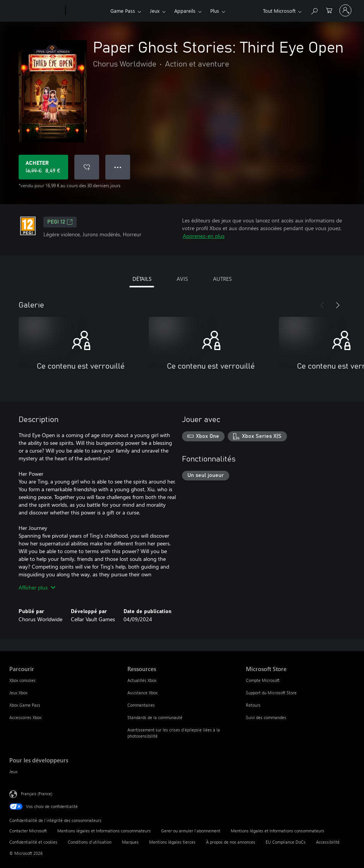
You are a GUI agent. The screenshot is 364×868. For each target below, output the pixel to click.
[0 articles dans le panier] (329, 10)
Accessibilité (328, 842)
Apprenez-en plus (204, 236)
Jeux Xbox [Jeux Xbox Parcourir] (18, 693)
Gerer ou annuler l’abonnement (191, 831)
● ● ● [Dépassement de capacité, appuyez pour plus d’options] (118, 167)
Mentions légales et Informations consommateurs (104, 831)
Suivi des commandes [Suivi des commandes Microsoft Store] (266, 717)
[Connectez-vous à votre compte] (345, 10)
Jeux (155, 11)
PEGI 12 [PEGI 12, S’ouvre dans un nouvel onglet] (60, 222)
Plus (215, 11)
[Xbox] (87, 11)
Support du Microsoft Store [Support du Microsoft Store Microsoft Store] (271, 693)
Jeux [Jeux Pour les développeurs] (13, 771)
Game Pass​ (123, 11)
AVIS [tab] (182, 279)
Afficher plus (37, 587)
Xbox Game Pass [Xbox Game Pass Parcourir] (25, 705)
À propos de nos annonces (231, 842)
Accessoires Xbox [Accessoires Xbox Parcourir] (25, 717)
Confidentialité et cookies (33, 842)
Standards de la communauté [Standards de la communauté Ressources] (155, 717)
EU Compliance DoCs (286, 842)
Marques (130, 842)
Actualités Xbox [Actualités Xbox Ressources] (142, 680)
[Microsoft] (36, 11)
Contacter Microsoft (28, 831)
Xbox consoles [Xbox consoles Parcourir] (22, 680)
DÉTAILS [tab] (142, 279)
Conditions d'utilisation (90, 842)
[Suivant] (338, 305)
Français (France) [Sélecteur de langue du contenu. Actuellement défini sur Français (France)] (37, 794)
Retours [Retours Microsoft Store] (253, 705)
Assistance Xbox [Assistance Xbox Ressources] (143, 693)
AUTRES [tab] (222, 279)
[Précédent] (322, 305)
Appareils (185, 11)
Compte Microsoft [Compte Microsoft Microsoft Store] (263, 680)
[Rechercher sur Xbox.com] (314, 10)
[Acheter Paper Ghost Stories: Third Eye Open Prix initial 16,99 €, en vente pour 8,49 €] (43, 167)
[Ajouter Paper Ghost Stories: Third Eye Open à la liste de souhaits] (87, 167)
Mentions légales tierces (172, 842)
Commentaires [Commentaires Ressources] (141, 705)
